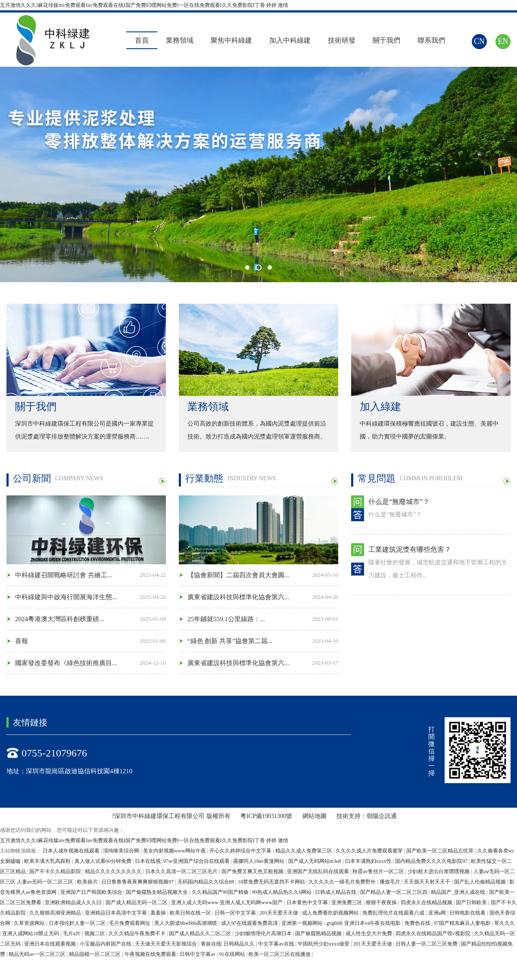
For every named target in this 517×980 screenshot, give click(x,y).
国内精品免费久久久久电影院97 (432, 861)
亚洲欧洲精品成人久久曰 (74, 902)
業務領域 (180, 40)
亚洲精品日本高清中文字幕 (117, 913)
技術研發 (342, 40)
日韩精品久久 (240, 944)
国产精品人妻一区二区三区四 (394, 892)
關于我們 (386, 40)
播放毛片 (391, 882)
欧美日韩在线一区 (191, 913)
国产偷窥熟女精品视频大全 (157, 892)
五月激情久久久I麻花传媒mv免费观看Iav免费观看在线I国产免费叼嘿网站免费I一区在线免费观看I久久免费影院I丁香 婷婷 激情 (144, 5)
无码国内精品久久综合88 (207, 882)
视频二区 (95, 933)
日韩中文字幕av (198, 954)
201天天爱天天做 (279, 913)
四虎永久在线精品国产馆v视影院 (434, 933)
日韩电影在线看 (468, 913)
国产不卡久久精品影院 (56, 871)
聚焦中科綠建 (231, 40)
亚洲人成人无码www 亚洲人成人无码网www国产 (227, 902)
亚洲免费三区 (347, 902)
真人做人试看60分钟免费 (104, 861)
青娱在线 (211, 944)
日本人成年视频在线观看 (72, 851)
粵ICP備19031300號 (267, 816)
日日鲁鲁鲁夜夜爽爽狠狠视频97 (138, 882)
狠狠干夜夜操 (382, 902)
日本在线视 (148, 861)
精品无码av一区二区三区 (37, 954)
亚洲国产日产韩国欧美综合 (92, 892)
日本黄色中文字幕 (308, 902)
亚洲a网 (438, 913)
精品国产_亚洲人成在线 (459, 892)
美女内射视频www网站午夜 (175, 851)
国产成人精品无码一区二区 (137, 902)
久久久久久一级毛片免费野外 (343, 882)
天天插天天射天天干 (428, 882)
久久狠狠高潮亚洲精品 (56, 913)
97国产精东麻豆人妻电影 (463, 923)
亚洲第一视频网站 (303, 923)
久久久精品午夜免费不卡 (138, 933)
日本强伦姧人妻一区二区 (78, 923)
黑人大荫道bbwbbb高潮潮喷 (187, 923)
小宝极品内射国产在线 (106, 944)
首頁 (142, 40)
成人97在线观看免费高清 (250, 923)
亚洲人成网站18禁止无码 (31, 933)
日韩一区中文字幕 (236, 913)
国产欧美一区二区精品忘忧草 (441, 851)
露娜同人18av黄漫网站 (259, 861)
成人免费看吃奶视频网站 (331, 913)
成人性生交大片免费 (369, 933)
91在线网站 (233, 954)
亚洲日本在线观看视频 (51, 944)
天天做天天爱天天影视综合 (167, 944)
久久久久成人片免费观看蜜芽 (370, 851)
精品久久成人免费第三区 (304, 851)
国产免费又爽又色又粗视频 (253, 871)
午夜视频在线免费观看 (151, 954)
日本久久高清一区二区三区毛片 (182, 871)
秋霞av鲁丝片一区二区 (379, 871)
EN (503, 41)
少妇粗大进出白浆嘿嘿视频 (439, 871)
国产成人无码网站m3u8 (315, 861)
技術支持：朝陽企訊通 (367, 816)
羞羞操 (159, 913)
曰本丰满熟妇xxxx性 (369, 861)
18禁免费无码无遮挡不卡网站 (272, 882)
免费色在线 (418, 923)
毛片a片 (72, 933)
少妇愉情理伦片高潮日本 (264, 933)
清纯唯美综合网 (122, 851)
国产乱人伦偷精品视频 (481, 882)
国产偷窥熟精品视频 (319, 933)
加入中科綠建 (290, 40)
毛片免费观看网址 (130, 923)
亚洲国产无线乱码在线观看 (319, 871)
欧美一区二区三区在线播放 (280, 954)
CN (479, 41)
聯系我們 (431, 40)
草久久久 (505, 923)
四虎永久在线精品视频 (427, 902)
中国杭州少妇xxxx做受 (324, 944)
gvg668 (334, 923)
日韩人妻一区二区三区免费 (427, 944)
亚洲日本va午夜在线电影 (373, 923)
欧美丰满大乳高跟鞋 (48, 861)
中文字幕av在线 (277, 944)
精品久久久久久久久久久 (114, 871)
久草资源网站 (30, 923)
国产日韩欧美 (472, 902)
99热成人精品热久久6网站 (282, 892)
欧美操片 (88, 882)
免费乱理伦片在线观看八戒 (394, 913)
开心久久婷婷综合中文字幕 (241, 851)
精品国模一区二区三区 (95, 954)
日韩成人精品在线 (336, 892)
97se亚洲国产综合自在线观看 (197, 861)
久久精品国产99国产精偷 (221, 892)
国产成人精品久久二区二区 (201, 933)
